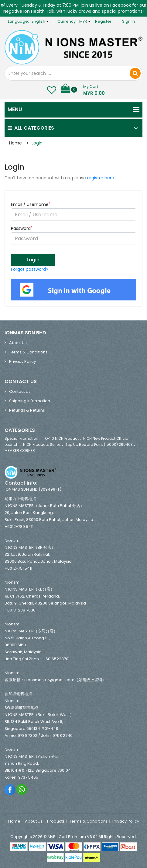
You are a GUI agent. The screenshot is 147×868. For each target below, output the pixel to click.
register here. (101, 178)
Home (15, 143)
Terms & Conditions (28, 352)
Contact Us (20, 391)
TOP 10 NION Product (61, 438)
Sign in (128, 21)
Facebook (10, 789)
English (40, 21)
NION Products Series (42, 444)
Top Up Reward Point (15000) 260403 (99, 444)
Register (103, 21)
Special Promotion (21, 438)
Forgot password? (30, 269)
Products (56, 821)
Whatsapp (22, 789)
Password (22, 228)
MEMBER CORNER (20, 451)
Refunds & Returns (27, 410)
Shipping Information (30, 401)
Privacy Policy (22, 361)
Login (37, 143)
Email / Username (31, 204)
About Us (18, 343)
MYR (85, 21)
